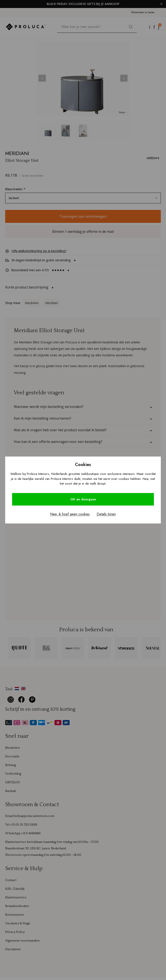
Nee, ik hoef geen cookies (70, 514)
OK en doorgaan (83, 499)
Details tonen (106, 514)
